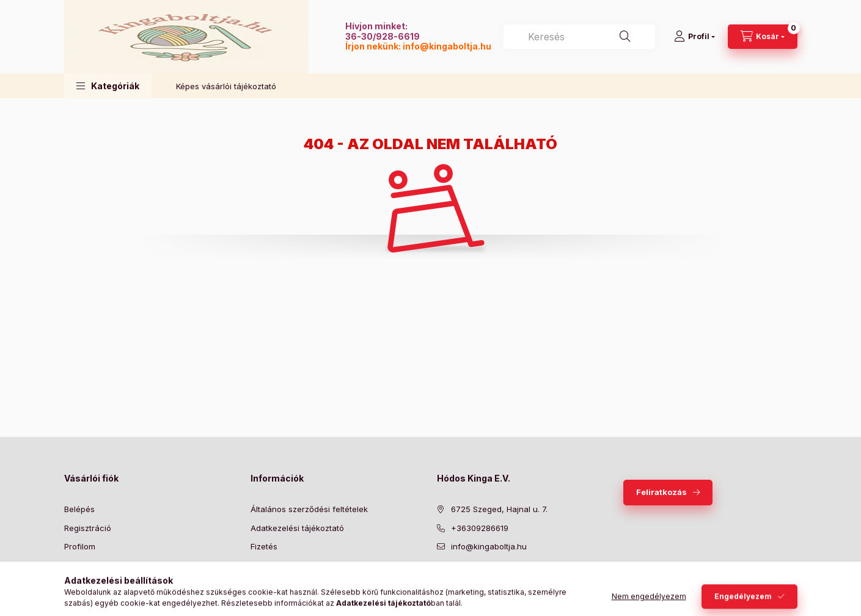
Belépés (79, 509)
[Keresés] (625, 37)
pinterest (489, 577)
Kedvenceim (87, 584)
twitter (465, 577)
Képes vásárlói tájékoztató (226, 86)
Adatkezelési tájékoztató (297, 528)
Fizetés (264, 546)
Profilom (80, 546)
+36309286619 (480, 528)
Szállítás (266, 565)
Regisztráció (88, 528)
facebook (441, 577)
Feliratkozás (661, 492)
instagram (514, 577)
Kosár (75, 565)
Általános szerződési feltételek (309, 509)
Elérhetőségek (278, 584)
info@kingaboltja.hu (447, 46)
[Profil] (694, 37)
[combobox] (579, 37)
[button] (108, 86)
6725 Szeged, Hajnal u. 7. (499, 509)
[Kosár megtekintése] (763, 37)
